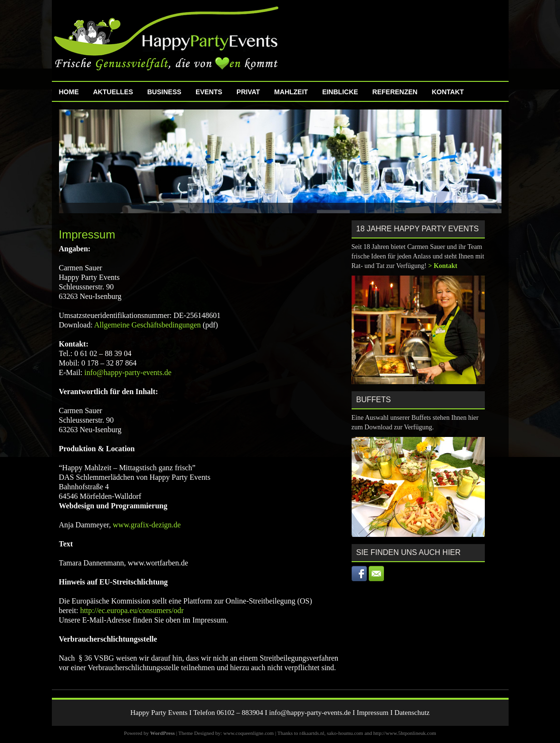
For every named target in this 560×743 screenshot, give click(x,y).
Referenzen (395, 92)
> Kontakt (443, 266)
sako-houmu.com (345, 733)
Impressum (373, 713)
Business (165, 92)
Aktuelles (113, 92)
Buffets (374, 400)
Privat (248, 92)
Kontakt (447, 92)
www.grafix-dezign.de (147, 525)
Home (69, 92)
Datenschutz (412, 713)
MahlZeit (291, 92)
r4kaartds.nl (312, 733)
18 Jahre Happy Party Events (418, 229)
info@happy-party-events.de (128, 372)
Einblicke (340, 92)
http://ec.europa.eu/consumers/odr (132, 610)
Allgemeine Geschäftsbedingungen (147, 325)
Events (209, 92)
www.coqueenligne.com (248, 733)
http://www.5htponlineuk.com (405, 733)
